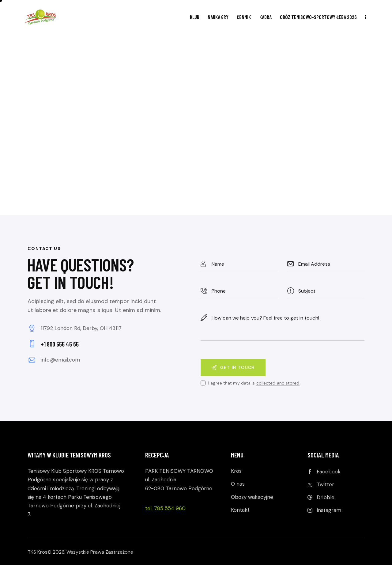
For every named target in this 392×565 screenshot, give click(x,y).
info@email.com (60, 360)
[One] (196, 125)
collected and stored (278, 383)
